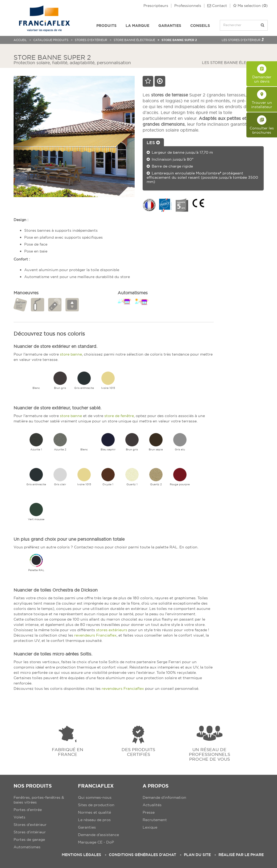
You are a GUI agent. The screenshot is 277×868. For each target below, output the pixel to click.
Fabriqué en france (68, 752)
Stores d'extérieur (91, 40)
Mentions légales (81, 855)
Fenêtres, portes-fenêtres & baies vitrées (39, 800)
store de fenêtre (119, 416)
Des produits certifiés (138, 752)
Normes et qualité (94, 812)
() (250, 6)
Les (153, 143)
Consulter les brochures (262, 125)
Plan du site (197, 855)
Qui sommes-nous (95, 797)
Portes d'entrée (28, 810)
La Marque (137, 26)
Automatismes (27, 847)
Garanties (170, 26)
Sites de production (96, 805)
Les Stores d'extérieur (243, 40)
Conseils (200, 26)
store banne (71, 354)
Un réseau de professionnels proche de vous (210, 754)
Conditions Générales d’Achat (142, 855)
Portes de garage (29, 840)
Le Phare (254, 855)
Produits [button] (106, 26)
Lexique (150, 827)
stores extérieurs (112, 630)
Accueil (20, 40)
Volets (19, 817)
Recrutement (155, 820)
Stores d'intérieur (30, 832)
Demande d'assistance (98, 835)
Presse (149, 812)
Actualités (152, 805)
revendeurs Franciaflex (95, 635)
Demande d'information (164, 797)
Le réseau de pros (94, 820)
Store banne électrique (134, 40)
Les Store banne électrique (235, 63)
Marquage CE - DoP (96, 842)
